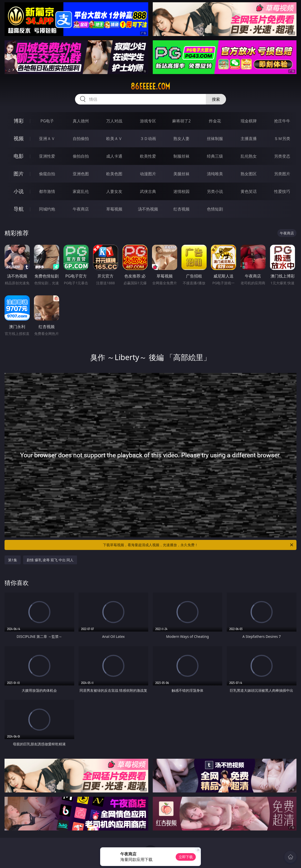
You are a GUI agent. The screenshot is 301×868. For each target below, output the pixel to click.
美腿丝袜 (181, 174)
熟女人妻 (181, 138)
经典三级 (215, 156)
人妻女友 (114, 191)
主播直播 (249, 138)
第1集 (13, 560)
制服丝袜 (181, 156)
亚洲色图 (81, 174)
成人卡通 (114, 156)
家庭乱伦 (81, 191)
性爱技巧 (282, 191)
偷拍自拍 (81, 156)
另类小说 (215, 191)
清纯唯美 (215, 174)
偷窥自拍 (47, 174)
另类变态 (282, 156)
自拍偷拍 (81, 138)
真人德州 (81, 121)
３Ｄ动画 (148, 138)
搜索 (216, 99)
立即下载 (186, 857)
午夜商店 (81, 209)
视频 (19, 138)
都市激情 (47, 191)
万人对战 (114, 121)
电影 (19, 156)
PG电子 (47, 121)
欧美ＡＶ (114, 138)
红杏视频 (181, 209)
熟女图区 (249, 174)
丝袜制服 (215, 138)
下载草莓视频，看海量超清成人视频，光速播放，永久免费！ (198, 545)
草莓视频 (114, 209)
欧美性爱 (148, 156)
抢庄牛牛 (282, 121)
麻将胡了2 (181, 121)
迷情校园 (181, 191)
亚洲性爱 (47, 156)
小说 (19, 191)
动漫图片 (148, 174)
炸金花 (215, 121)
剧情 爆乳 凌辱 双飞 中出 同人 (50, 560)
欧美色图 (114, 174)
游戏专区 (148, 121)
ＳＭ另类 (282, 138)
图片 (19, 174)
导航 (19, 209)
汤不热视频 (148, 209)
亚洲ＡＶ (47, 138)
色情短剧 (215, 209)
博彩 (19, 121)
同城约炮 (47, 209)
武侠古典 (148, 191)
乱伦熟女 (249, 156)
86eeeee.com (150, 86)
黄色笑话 (249, 191)
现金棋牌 (249, 121)
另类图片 (282, 174)
